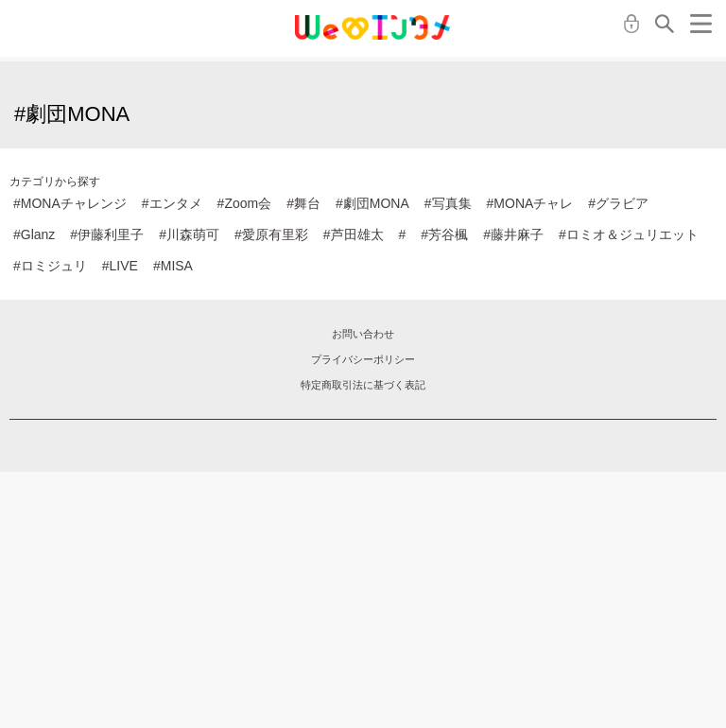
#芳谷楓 (444, 234)
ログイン (631, 24)
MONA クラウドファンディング (372, 27)
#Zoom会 (245, 203)
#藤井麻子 (513, 234)
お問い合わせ (363, 334)
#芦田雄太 (354, 234)
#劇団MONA (372, 203)
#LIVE (120, 266)
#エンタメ (172, 203)
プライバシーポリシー (363, 359)
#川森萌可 (189, 234)
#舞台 (303, 203)
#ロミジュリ (50, 266)
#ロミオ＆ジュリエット (629, 234)
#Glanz (34, 234)
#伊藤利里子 (107, 234)
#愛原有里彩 (271, 234)
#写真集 (448, 203)
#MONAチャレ (530, 203)
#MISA (173, 266)
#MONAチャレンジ (70, 203)
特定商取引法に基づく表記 (363, 385)
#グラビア (618, 203)
